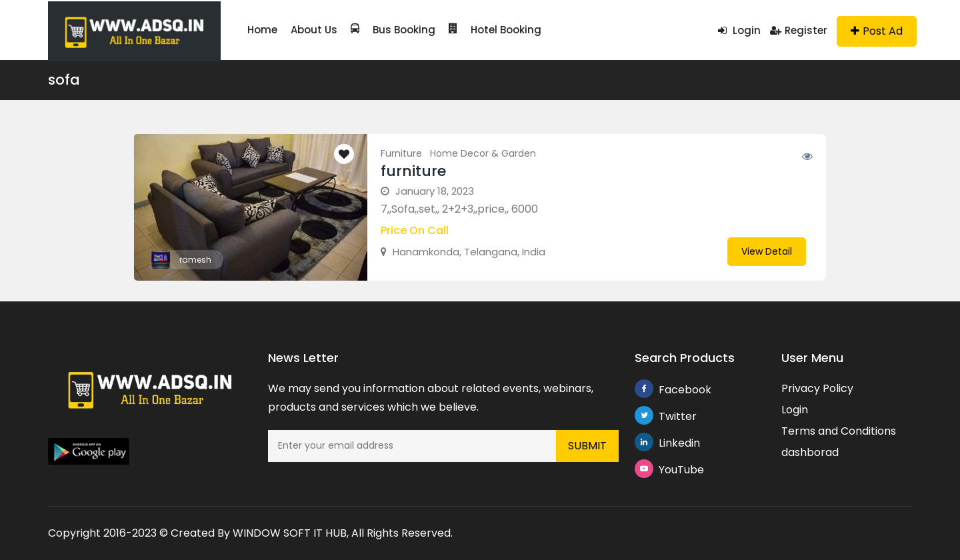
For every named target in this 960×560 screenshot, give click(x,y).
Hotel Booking (495, 30)
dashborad (810, 452)
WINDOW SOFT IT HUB (290, 533)
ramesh (195, 260)
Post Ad (877, 31)
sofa (64, 80)
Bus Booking (393, 30)
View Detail (767, 251)
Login (739, 30)
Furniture (401, 153)
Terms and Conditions (839, 431)
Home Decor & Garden (483, 153)
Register (799, 30)
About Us (314, 30)
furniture (413, 171)
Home (262, 30)
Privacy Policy (817, 388)
